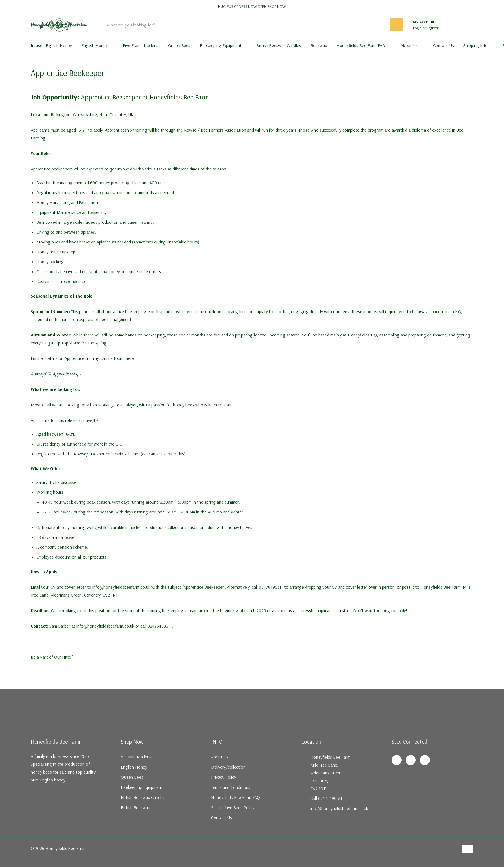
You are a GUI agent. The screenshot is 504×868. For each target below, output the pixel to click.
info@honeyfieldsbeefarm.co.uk (339, 808)
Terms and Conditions (231, 787)
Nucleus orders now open (252, 6)
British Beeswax (135, 807)
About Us (409, 45)
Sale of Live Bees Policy (233, 807)
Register (433, 28)
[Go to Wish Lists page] (450, 25)
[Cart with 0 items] (465, 25)
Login (418, 28)
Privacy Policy (224, 777)
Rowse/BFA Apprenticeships (56, 374)
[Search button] (397, 25)
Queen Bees (132, 777)
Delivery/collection (228, 767)
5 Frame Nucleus (136, 757)
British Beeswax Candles (143, 797)
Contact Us (222, 818)
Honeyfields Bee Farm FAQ (361, 45)
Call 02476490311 (326, 798)
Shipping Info (476, 45)
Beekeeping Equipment (221, 45)
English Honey (95, 45)
